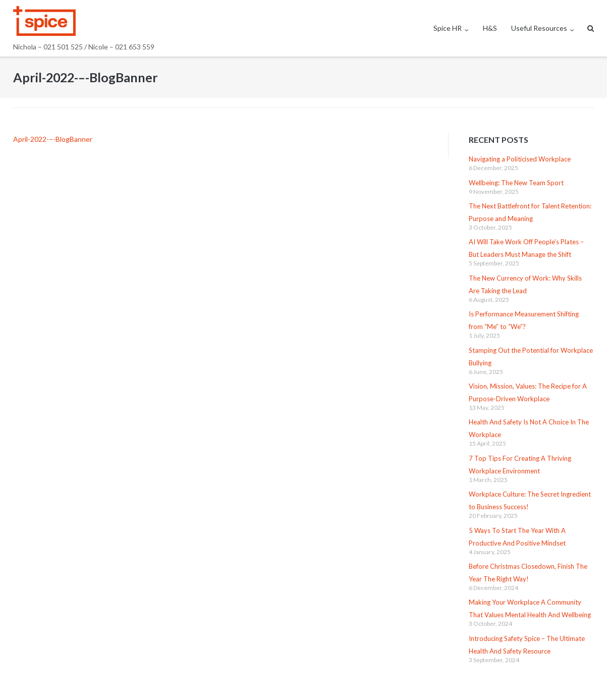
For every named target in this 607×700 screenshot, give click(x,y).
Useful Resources (539, 28)
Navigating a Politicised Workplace (520, 159)
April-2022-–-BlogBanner (53, 139)
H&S (490, 28)
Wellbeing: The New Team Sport (516, 183)
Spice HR (448, 28)
